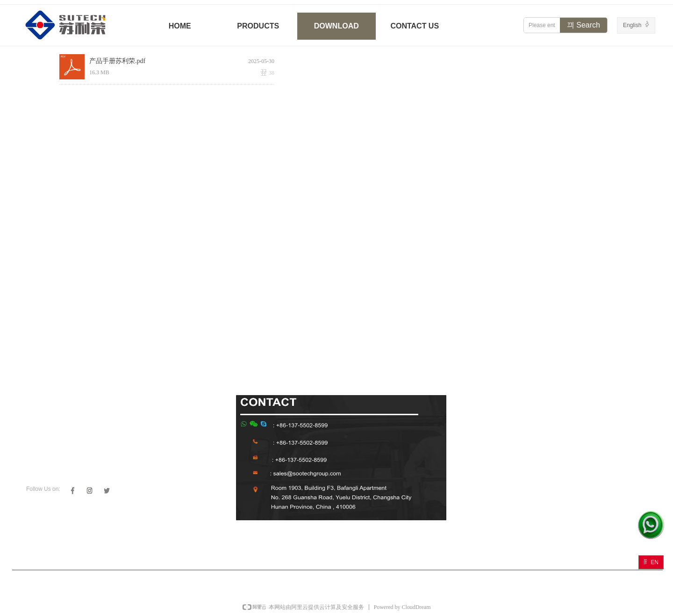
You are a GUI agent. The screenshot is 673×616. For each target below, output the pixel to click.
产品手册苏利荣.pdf (117, 61)
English (632, 25)
